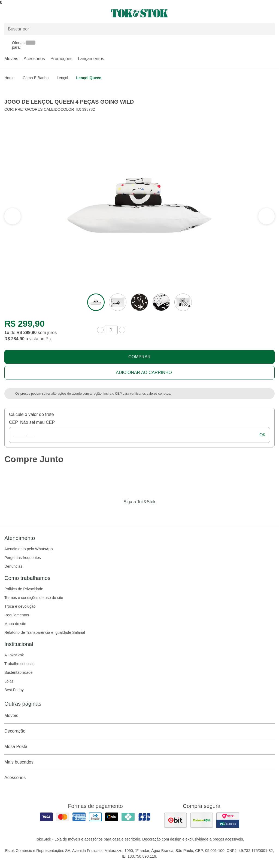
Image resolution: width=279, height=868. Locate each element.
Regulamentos (17, 615)
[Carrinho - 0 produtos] (271, 13)
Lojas (9, 681)
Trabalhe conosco (19, 664)
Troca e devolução (20, 606)
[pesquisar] (268, 29)
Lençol (62, 78)
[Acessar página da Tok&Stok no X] (162, 513)
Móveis (11, 59)
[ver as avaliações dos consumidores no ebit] (175, 820)
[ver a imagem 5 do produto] (183, 302)
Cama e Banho (36, 78)
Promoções (61, 59)
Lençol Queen (89, 78)
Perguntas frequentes (23, 558)
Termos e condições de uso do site (34, 598)
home (9, 78)
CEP (13, 422)
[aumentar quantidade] (122, 330)
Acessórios (34, 59)
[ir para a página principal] (139, 13)
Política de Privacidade (24, 589)
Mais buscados (139, 762)
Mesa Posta (139, 747)
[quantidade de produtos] (111, 330)
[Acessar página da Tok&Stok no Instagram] (132, 513)
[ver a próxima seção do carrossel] (13, 216)
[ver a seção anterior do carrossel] (266, 216)
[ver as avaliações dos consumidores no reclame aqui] (202, 820)
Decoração (139, 731)
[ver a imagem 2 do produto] (118, 302)
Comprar (139, 357)
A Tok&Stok (14, 655)
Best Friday (14, 690)
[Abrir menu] (46, 13)
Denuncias (13, 566)
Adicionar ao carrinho (144, 373)
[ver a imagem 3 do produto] (139, 302)
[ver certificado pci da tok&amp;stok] (228, 820)
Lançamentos (91, 59)
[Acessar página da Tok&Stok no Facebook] (117, 513)
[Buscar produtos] (139, 29)
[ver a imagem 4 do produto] (161, 302)
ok (263, 435)
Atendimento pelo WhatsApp (28, 549)
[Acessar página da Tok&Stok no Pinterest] (147, 513)
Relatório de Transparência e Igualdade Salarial (45, 632)
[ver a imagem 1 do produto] (96, 302)
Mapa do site (15, 624)
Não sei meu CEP (37, 422)
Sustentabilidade (19, 672)
